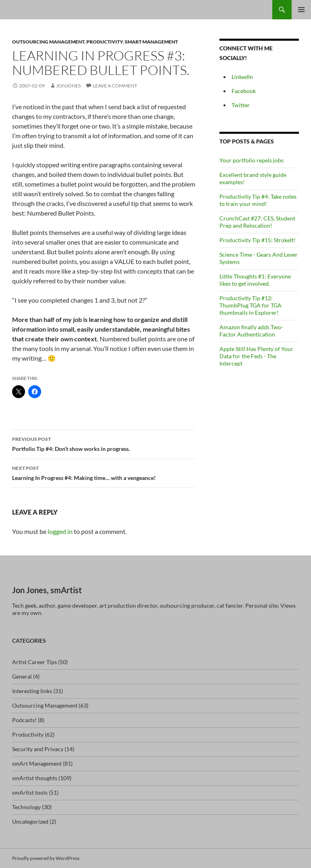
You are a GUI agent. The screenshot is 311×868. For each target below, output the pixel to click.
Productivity (104, 42)
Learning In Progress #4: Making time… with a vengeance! (104, 472)
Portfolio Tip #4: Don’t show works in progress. (104, 443)
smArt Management (151, 42)
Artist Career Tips (34, 662)
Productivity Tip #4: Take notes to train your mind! (258, 200)
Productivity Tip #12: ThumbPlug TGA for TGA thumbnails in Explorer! (250, 305)
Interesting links (32, 691)
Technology (26, 807)
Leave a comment (115, 86)
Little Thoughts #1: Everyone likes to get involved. (255, 280)
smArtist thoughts (35, 778)
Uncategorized (30, 821)
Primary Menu (301, 10)
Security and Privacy (38, 749)
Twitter (241, 105)
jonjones (68, 86)
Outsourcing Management (48, 42)
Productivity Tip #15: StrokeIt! (258, 240)
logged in (60, 531)
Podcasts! (24, 720)
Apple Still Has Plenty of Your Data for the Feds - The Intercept (256, 356)
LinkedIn (242, 77)
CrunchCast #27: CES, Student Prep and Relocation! (257, 222)
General (22, 676)
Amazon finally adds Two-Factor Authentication (251, 331)
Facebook (244, 91)
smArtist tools (30, 792)
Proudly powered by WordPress (46, 858)
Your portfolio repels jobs (252, 160)
